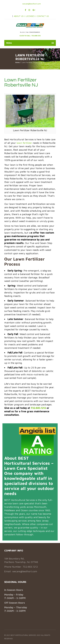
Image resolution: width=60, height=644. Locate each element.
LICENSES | (31, 16)
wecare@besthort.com (31, 4)
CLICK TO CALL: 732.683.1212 (30, 36)
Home (17, 62)
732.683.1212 (38, 408)
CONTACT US (43, 16)
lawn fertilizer (24, 143)
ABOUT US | (19, 16)
